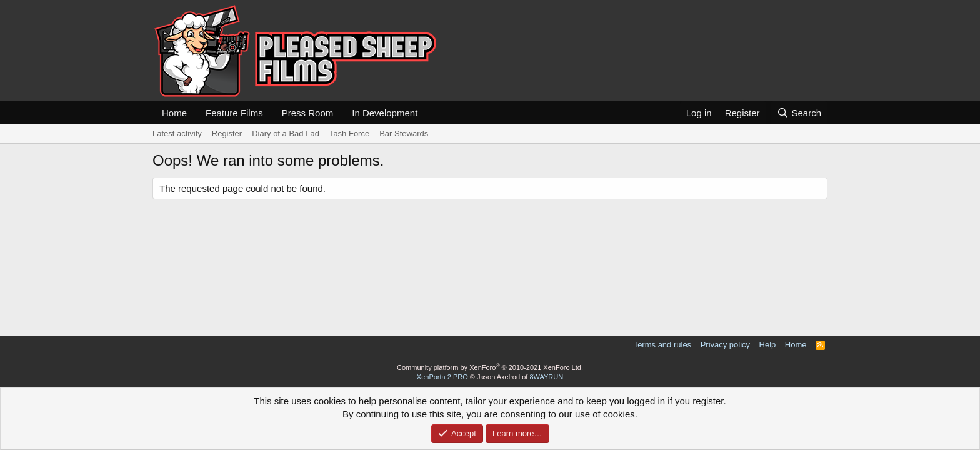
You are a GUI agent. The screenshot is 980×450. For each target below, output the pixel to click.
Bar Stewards (404, 133)
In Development (385, 113)
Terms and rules (662, 345)
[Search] (799, 113)
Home (174, 113)
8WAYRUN (546, 377)
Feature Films (234, 113)
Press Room (308, 113)
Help (768, 345)
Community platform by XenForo (490, 367)
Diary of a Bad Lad (286, 133)
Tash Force (349, 133)
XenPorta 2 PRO (442, 377)
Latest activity (177, 133)
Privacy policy (725, 345)
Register (227, 133)
